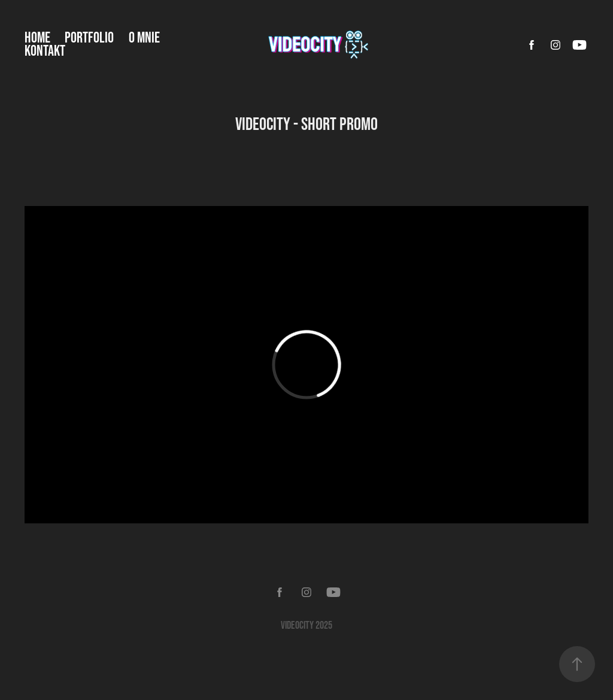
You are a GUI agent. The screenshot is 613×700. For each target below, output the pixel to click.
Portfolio (89, 37)
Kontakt (45, 50)
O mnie (144, 37)
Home (37, 37)
